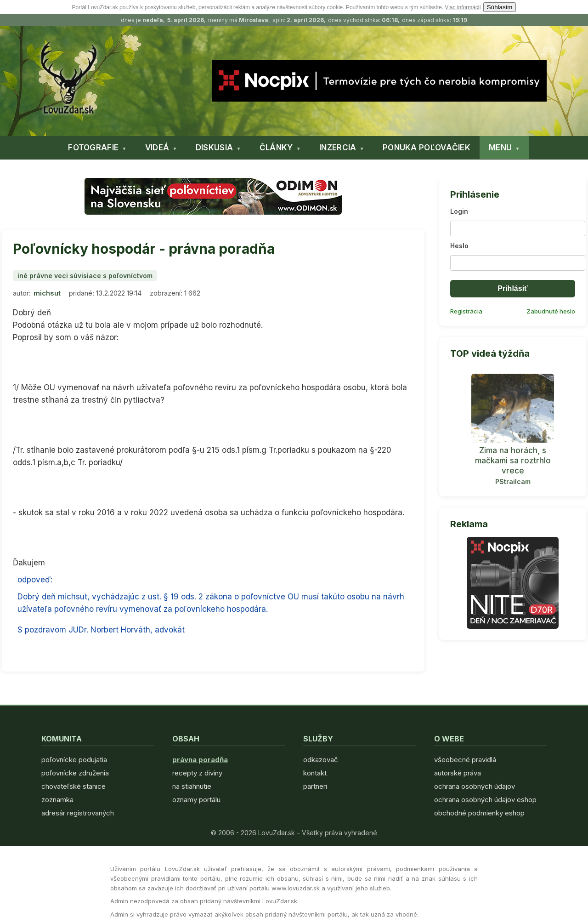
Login (459, 211)
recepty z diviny (197, 773)
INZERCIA (338, 148)
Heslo (459, 246)
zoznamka (57, 800)
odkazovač (321, 760)
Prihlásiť (512, 288)
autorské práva (458, 773)
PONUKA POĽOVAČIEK (427, 148)
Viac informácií (463, 7)
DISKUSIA (214, 148)
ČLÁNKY (276, 148)
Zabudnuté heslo (551, 311)
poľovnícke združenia (75, 773)
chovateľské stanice (73, 786)
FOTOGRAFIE (93, 148)
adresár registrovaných (78, 813)
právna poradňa (200, 760)
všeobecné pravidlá (465, 760)
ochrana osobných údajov (475, 786)
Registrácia (466, 311)
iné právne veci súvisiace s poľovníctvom (85, 276)
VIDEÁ (157, 148)
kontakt (315, 773)
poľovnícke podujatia (74, 760)
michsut (47, 293)
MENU (500, 148)
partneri (315, 786)
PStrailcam (513, 481)
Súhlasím (500, 7)
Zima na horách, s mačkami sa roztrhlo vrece (513, 461)
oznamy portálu (196, 800)
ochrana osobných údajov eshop (485, 800)
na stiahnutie (192, 786)
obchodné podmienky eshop (479, 813)
